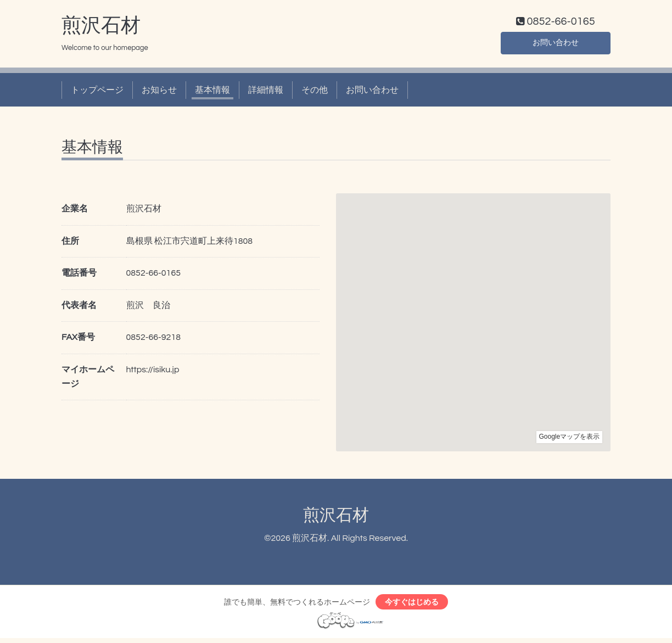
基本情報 (212, 92)
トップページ (97, 92)
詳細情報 (266, 92)
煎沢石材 (101, 28)
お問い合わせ (556, 44)
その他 (315, 92)
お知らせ (159, 92)
